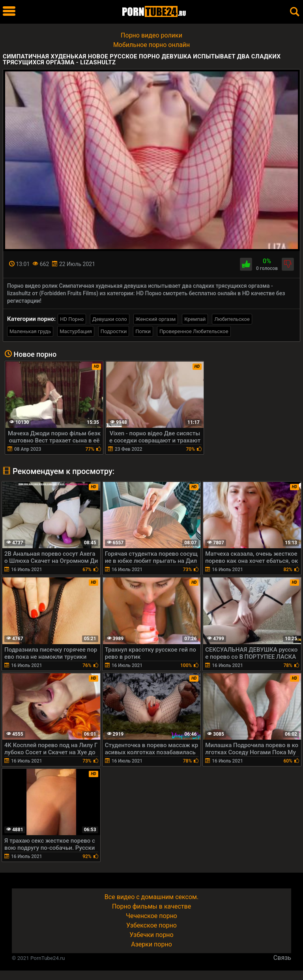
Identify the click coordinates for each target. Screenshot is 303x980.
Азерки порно (151, 944)
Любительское (232, 319)
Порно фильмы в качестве (151, 906)
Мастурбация (76, 331)
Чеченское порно (151, 916)
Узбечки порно (151, 935)
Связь (282, 958)
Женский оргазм (156, 319)
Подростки (114, 331)
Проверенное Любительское (194, 331)
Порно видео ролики (151, 35)
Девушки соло (110, 319)
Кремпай (195, 319)
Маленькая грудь (30, 331)
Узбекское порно (151, 925)
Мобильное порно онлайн (151, 45)
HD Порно (72, 319)
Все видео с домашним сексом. (151, 897)
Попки (143, 331)
